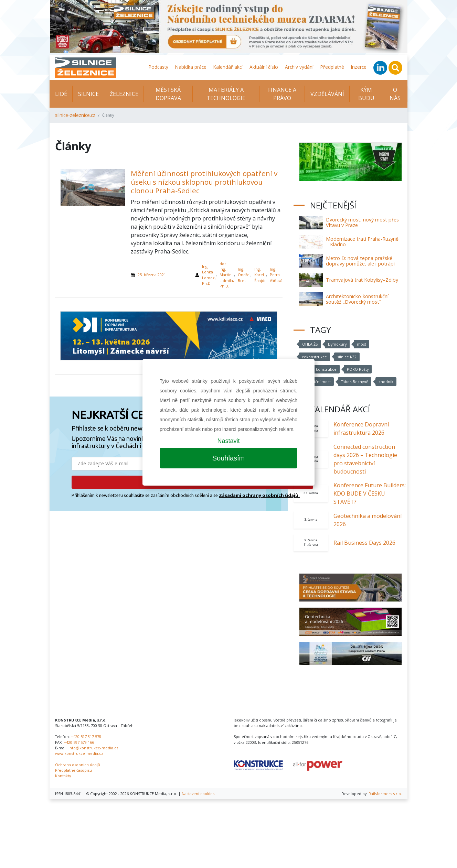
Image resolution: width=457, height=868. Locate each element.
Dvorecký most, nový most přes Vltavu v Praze (362, 222)
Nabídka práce (191, 67)
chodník (386, 382)
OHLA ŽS (310, 344)
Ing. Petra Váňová (276, 275)
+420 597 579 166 (79, 742)
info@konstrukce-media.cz (93, 748)
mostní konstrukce (319, 369)
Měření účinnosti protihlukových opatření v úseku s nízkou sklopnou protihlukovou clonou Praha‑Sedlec (204, 182)
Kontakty (63, 776)
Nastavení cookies (198, 794)
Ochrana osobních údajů (78, 765)
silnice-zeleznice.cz (75, 115)
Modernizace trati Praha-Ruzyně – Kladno (362, 242)
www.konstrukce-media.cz (79, 753)
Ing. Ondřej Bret (244, 275)
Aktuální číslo (264, 67)
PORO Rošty (358, 369)
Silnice (88, 94)
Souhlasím (229, 458)
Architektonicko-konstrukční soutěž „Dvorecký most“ (357, 299)
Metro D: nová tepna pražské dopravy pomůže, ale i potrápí (360, 261)
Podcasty (158, 67)
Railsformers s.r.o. (385, 794)
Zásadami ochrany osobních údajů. (259, 495)
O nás (395, 94)
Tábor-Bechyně (355, 382)
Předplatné (332, 67)
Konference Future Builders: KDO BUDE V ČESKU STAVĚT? (370, 493)
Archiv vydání (299, 67)
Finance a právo (282, 94)
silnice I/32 (347, 357)
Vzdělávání (327, 94)
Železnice (124, 94)
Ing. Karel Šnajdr (260, 275)
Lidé (61, 94)
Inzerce (359, 67)
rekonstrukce (315, 357)
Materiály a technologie (226, 94)
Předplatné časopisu (73, 770)
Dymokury (337, 344)
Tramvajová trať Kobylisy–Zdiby (362, 280)
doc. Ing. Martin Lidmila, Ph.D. (227, 275)
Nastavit (228, 441)
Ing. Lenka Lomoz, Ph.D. (209, 275)
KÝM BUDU (366, 94)
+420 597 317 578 (86, 736)
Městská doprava (168, 94)
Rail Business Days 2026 (364, 543)
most (362, 344)
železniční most (316, 382)
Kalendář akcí (228, 67)
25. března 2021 (152, 275)
